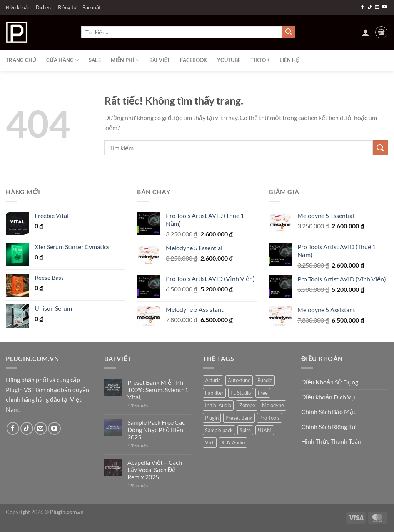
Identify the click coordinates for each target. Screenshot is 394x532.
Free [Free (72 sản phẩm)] (263, 393)
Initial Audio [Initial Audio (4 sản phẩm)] (218, 405)
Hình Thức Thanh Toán (331, 441)
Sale (95, 60)
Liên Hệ (289, 60)
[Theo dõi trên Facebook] (362, 7)
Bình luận (138, 406)
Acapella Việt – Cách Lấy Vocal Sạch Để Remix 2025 (155, 470)
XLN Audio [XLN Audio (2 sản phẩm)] (233, 442)
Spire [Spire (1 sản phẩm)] (245, 430)
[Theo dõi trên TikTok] (370, 7)
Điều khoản (18, 7)
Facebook (194, 60)
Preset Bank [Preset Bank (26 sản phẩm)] (239, 418)
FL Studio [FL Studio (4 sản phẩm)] (241, 393)
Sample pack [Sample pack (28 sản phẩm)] (219, 430)
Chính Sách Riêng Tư (329, 426)
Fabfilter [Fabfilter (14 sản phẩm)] (214, 393)
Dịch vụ (44, 7)
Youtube (229, 60)
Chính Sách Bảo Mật (328, 411)
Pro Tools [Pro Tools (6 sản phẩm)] (270, 418)
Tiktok (260, 60)
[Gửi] (289, 32)
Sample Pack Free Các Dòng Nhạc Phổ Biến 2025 (156, 430)
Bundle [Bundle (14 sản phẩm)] (265, 380)
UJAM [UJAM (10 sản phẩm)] (265, 430)
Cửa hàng (63, 60)
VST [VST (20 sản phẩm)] (210, 442)
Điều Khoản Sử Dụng (330, 382)
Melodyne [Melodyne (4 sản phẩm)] (273, 405)
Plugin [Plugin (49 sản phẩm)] (212, 418)
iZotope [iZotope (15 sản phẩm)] (247, 405)
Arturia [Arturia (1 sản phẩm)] (213, 380)
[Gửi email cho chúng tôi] (377, 7)
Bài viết (160, 60)
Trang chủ (21, 60)
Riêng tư (68, 7)
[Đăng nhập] (366, 32)
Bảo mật (92, 7)
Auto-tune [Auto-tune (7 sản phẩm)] (239, 380)
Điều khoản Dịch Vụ (328, 397)
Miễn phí (125, 60)
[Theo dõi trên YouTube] (384, 7)
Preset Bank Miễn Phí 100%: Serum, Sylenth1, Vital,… (158, 390)
